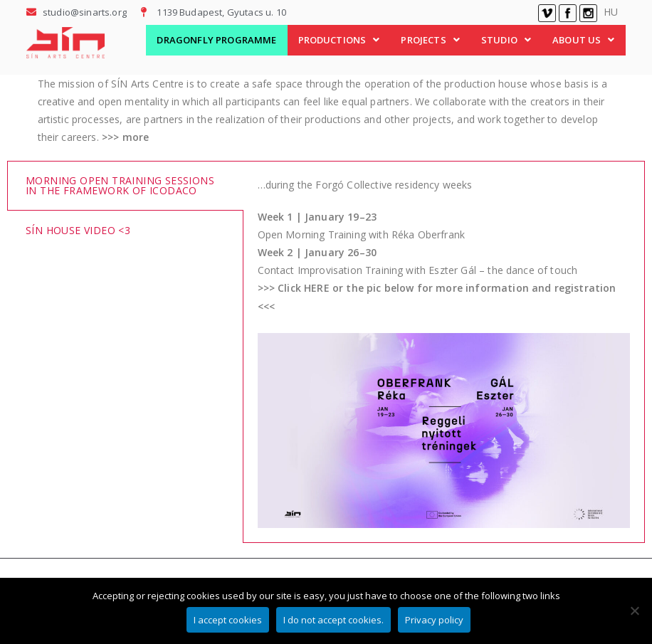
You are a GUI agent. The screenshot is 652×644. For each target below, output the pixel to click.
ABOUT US (583, 40)
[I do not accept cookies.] (634, 611)
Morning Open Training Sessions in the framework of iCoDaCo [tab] (120, 185)
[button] (339, 40)
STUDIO (506, 40)
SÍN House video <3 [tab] (78, 230)
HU (611, 12)
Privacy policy (436, 621)
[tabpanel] (444, 352)
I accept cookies (229, 621)
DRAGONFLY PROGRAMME (216, 40)
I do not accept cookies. (335, 621)
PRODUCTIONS (339, 40)
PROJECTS (430, 40)
